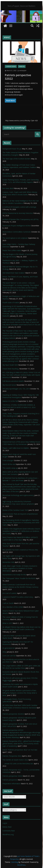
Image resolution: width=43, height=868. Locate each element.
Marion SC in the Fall (10, 401)
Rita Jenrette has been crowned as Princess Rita (20, 550)
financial (22, 66)
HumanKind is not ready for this (14, 575)
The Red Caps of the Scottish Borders (17, 159)
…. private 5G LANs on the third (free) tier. (18, 764)
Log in (5, 823)
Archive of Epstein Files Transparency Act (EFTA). (21, 219)
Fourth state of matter (11, 302)
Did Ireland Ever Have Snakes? (14, 273)
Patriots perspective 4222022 (13, 714)
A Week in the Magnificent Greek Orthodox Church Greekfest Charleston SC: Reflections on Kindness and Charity (21, 531)
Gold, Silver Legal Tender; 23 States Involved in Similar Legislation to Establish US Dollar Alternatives (20, 568)
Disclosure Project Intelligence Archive (17, 226)
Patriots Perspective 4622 (12, 756)
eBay (4, 652)
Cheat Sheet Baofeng (11, 369)
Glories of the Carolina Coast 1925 (15, 510)
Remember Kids (8, 562)
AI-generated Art (9, 648)
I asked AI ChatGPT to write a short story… (18, 597)
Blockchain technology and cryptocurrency (18, 495)
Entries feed (7, 827)
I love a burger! (8, 460)
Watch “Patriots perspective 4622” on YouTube (20, 750)
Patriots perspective (10, 780)
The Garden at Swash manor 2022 (15, 760)
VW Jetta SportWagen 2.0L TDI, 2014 (16, 389)
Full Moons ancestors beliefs (13, 381)
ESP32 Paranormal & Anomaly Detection (18, 213)
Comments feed (9, 831)
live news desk (8, 188)
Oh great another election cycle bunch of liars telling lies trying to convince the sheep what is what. (20, 693)
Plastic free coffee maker (12, 250)
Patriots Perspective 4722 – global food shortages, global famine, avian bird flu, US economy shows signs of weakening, (21, 744)
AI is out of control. (10, 593)
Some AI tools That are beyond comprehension (20, 514)
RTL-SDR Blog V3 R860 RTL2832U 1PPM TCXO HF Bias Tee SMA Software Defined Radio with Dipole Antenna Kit (21, 375)
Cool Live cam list (9, 656)
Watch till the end (9, 464)
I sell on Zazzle (8, 603)
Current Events (11, 66)
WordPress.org (8, 834)
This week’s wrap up (10, 468)
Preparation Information (12, 784)
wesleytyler (23, 71)
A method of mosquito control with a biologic (19, 207)
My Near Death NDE (10, 365)
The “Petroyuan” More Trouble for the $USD (19, 578)
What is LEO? (7, 623)
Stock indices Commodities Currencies (17, 232)
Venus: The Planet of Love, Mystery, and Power (20, 277)
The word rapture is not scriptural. (15, 238)
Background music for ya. (12, 149)
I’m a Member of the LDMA (13, 607)
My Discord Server (9, 385)
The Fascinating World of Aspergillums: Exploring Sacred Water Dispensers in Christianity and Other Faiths (21, 523)
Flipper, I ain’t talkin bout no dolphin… (16, 448)
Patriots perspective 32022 (18, 77)
